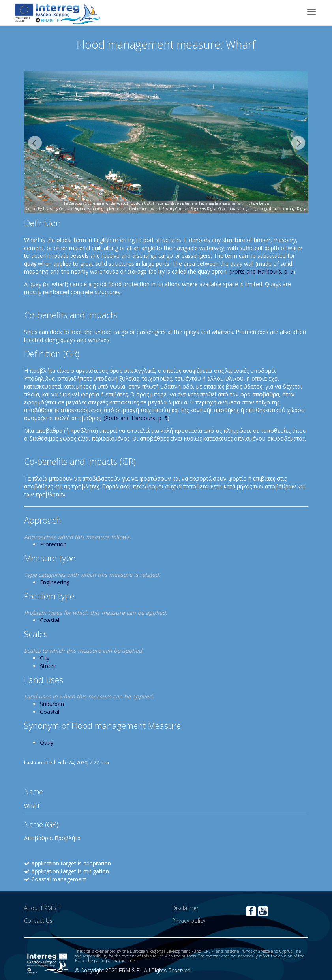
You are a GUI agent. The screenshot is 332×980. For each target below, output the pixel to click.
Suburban (52, 704)
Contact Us (38, 921)
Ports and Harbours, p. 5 (262, 271)
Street (48, 666)
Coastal (50, 620)
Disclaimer (185, 908)
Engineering (55, 582)
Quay (47, 743)
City (45, 658)
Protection (53, 544)
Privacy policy (189, 921)
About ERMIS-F (43, 908)
